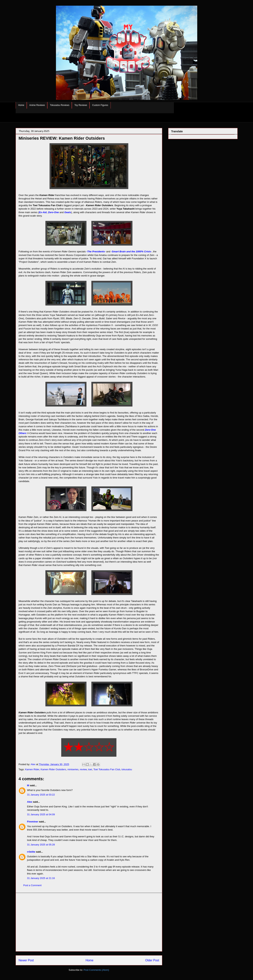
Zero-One (54, 212)
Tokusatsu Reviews (60, 105)
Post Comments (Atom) (96, 970)
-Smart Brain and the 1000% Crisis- (131, 252)
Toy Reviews (81, 105)
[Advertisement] (89, 922)
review (83, 769)
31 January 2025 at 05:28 (41, 845)
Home (21, 105)
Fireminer (33, 822)
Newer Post (26, 960)
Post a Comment (32, 885)
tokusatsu (127, 769)
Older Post (152, 960)
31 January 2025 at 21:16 (41, 878)
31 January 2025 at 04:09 (41, 814)
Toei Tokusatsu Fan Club (107, 769)
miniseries (73, 769)
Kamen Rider (32, 769)
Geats (68, 212)
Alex (30, 802)
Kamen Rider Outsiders (53, 769)
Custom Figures (100, 105)
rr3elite (31, 852)
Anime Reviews (37, 105)
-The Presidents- (96, 252)
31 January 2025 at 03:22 (41, 795)
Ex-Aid (43, 212)
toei (90, 769)
